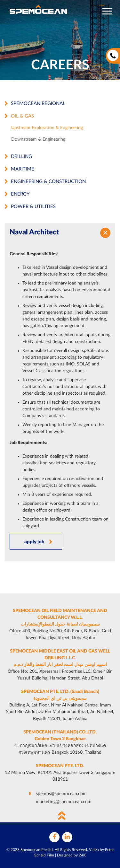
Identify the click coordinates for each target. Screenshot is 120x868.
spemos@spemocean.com (61, 794)
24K (82, 855)
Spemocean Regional (38, 104)
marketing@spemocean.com (64, 802)
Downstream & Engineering (38, 139)
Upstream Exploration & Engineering (47, 128)
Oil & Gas (22, 116)
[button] (107, 11)
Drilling (21, 157)
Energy (20, 194)
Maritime (23, 169)
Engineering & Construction (48, 182)
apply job (34, 542)
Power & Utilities (33, 207)
